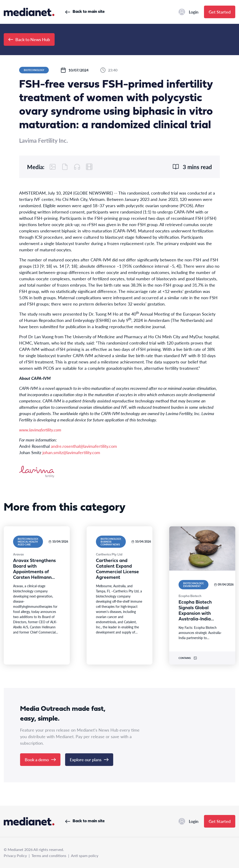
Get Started (220, 12)
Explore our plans (89, 759)
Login (188, 12)
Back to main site (85, 12)
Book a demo (40, 759)
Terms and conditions (49, 856)
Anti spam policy (85, 856)
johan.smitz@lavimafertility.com (71, 452)
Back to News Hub (29, 39)
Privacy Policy (15, 856)
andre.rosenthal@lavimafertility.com (84, 446)
